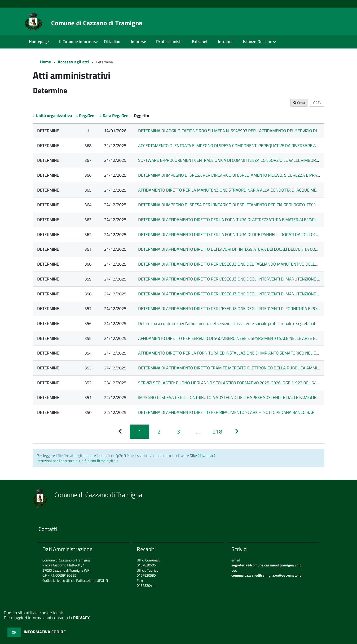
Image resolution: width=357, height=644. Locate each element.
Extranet (200, 42)
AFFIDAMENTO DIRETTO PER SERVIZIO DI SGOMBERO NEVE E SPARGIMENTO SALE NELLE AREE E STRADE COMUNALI (245, 338)
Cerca (299, 103)
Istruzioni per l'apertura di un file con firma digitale (77, 461)
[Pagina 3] (178, 432)
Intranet (225, 42)
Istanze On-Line (258, 42)
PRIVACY (81, 618)
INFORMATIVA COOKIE (45, 632)
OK (14, 632)
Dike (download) (202, 456)
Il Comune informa (76, 42)
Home (46, 62)
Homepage (39, 42)
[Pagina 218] (217, 432)
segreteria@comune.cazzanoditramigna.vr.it (266, 565)
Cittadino (112, 42)
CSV (317, 103)
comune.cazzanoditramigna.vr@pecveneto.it (266, 575)
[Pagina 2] (159, 432)
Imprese (138, 42)
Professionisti (169, 42)
